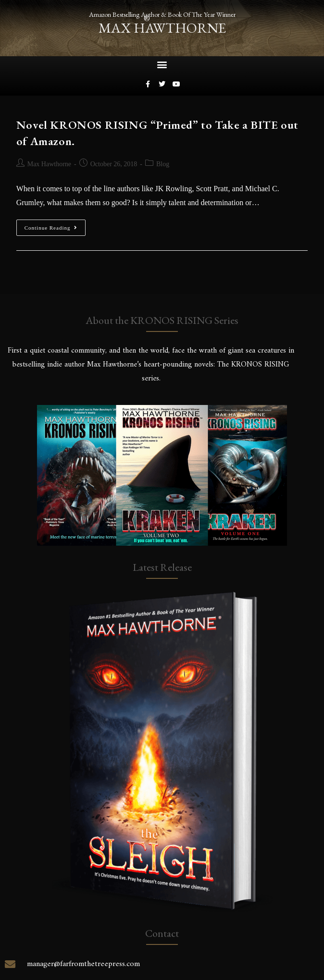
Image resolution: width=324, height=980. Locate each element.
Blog (163, 164)
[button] (162, 65)
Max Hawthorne (49, 164)
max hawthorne (162, 28)
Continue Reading (55, 225)
